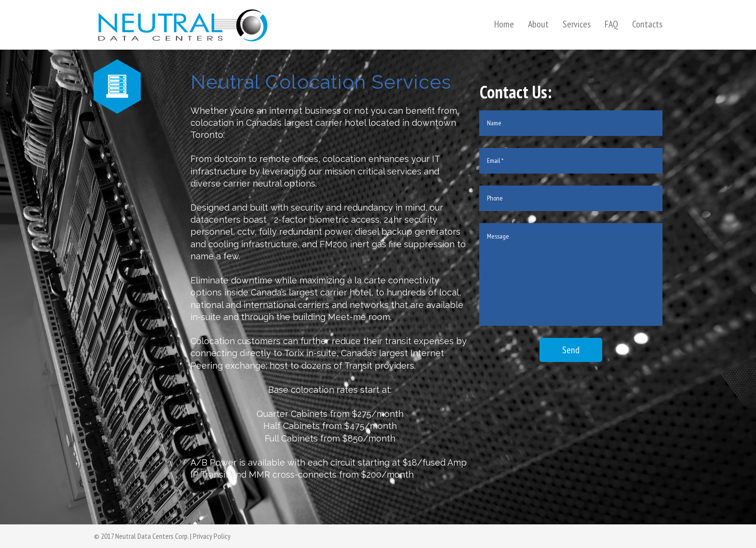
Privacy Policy (212, 536)
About (538, 24)
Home (504, 24)
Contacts (647, 24)
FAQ (611, 24)
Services (577, 24)
